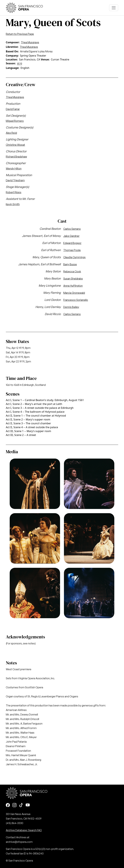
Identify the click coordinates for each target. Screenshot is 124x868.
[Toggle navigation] (114, 8)
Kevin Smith (13, 204)
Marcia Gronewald (74, 293)
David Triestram (15, 180)
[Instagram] (14, 805)
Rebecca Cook (72, 271)
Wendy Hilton (14, 169)
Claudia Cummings (74, 257)
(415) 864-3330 (15, 823)
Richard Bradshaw (16, 157)
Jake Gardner (71, 236)
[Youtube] (28, 805)
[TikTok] (21, 805)
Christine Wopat (15, 145)
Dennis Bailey (71, 307)
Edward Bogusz (72, 243)
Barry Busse (70, 264)
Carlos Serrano (72, 229)
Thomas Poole (72, 250)
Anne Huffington (73, 286)
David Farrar (13, 109)
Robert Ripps (14, 192)
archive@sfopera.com (19, 842)
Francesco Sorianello (76, 300)
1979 (20, 64)
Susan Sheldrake (73, 279)
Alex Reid (11, 133)
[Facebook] (8, 805)
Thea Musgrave (30, 42)
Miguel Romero (15, 121)
